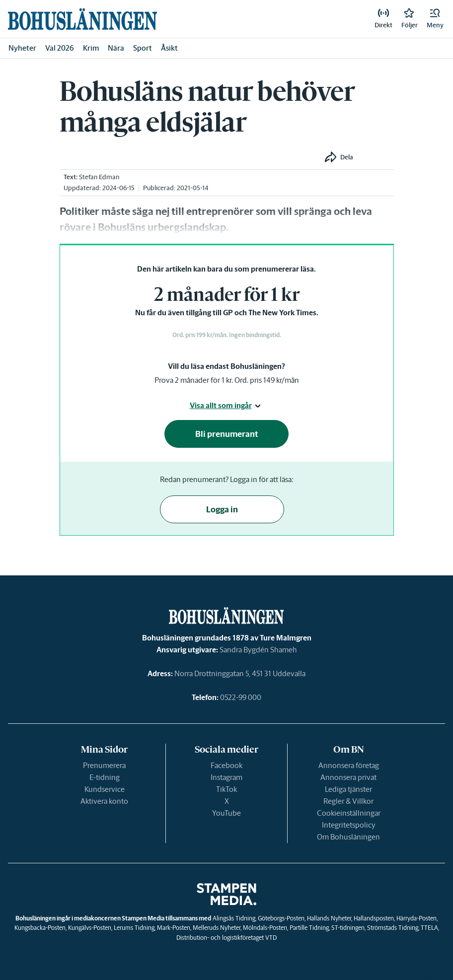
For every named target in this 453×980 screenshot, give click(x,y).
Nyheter (22, 48)
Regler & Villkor (348, 801)
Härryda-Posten (416, 918)
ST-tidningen (348, 928)
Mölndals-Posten (265, 928)
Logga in (222, 509)
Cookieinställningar (349, 813)
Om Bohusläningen (348, 837)
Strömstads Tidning (393, 928)
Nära (116, 48)
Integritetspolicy (349, 825)
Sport (143, 48)
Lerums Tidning (134, 928)
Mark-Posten (174, 928)
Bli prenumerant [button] (227, 434)
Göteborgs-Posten (281, 918)
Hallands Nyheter (329, 918)
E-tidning (105, 777)
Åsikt (169, 48)
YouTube (226, 813)
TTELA (429, 928)
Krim (91, 48)
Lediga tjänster (348, 789)
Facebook (226, 765)
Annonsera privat (348, 777)
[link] (82, 19)
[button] (435, 19)
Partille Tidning (309, 928)
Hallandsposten (374, 918)
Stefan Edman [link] (99, 177)
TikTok (226, 789)
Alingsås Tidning (234, 918)
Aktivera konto (104, 801)
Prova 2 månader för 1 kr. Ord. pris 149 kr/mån (227, 380)
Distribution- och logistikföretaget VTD (226, 938)
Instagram (226, 777)
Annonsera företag (349, 765)
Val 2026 (60, 48)
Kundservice (105, 789)
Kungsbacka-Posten (40, 928)
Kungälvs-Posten (90, 928)
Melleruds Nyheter (217, 928)
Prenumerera (104, 765)
